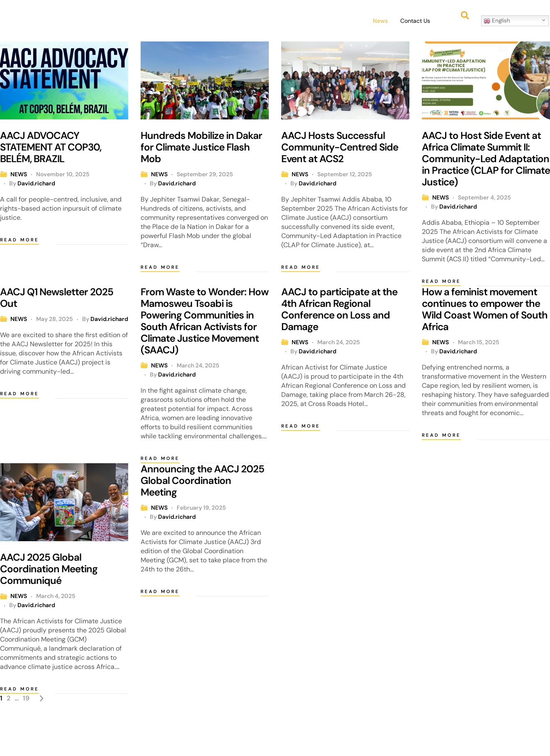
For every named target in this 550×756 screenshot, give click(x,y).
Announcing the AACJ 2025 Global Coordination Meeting (202, 480)
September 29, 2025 (205, 174)
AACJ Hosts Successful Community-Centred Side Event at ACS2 (340, 147)
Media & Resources (331, 21)
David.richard (36, 183)
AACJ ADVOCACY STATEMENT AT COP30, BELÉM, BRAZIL (51, 147)
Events (279, 21)
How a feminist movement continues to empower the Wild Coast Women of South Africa (485, 309)
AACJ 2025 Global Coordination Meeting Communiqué (49, 569)
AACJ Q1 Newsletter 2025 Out (57, 298)
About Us (196, 21)
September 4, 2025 (484, 197)
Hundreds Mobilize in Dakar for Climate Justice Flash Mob (201, 147)
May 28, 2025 (55, 319)
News (380, 21)
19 (26, 698)
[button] (196, 21)
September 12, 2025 (345, 174)
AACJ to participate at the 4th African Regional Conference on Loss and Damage (339, 309)
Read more (19, 240)
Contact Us (415, 21)
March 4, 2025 (56, 596)
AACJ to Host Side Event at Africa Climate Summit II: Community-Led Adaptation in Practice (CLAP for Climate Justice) (486, 159)
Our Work (241, 21)
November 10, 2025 (63, 174)
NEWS (19, 174)
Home (160, 21)
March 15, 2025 (479, 342)
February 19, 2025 (201, 508)
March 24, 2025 (198, 365)
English (497, 21)
